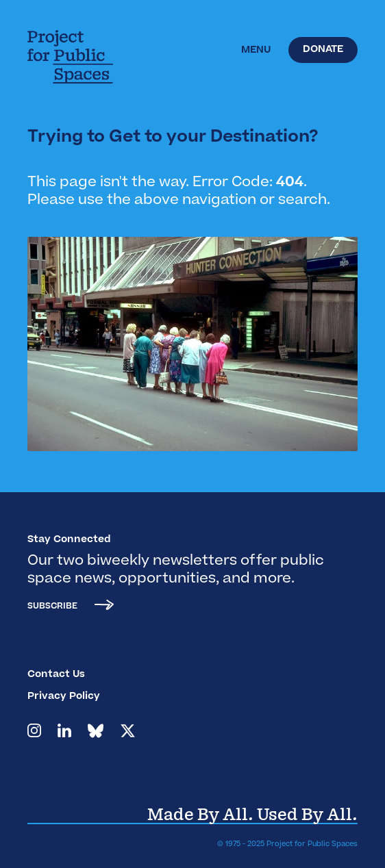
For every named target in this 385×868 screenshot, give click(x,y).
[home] (92, 57)
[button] (256, 51)
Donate (323, 50)
